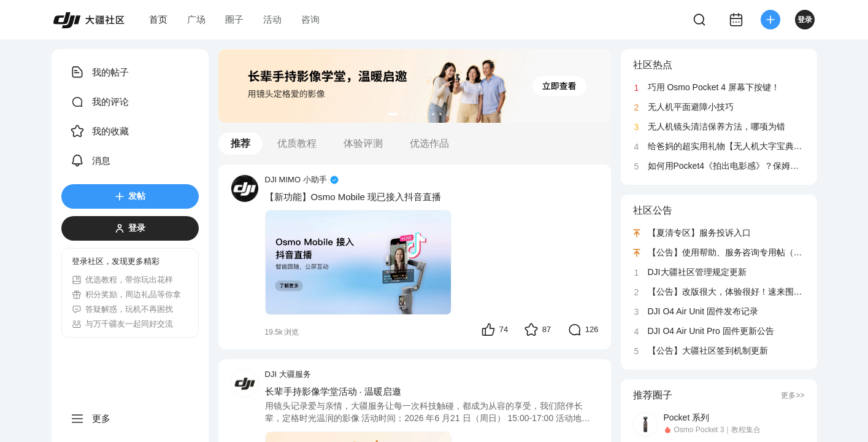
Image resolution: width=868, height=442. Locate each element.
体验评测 (363, 143)
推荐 (240, 143)
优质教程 (297, 143)
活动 (272, 19)
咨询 (310, 19)
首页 (158, 19)
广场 (196, 19)
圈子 (234, 19)
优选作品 (429, 143)
